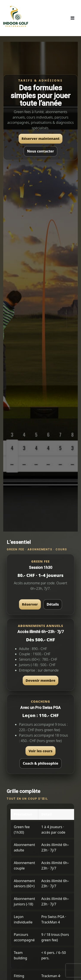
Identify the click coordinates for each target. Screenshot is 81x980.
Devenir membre (41, 680)
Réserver (30, 604)
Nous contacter (40, 151)
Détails (53, 604)
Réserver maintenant (41, 139)
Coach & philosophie (40, 763)
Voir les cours (40, 751)
